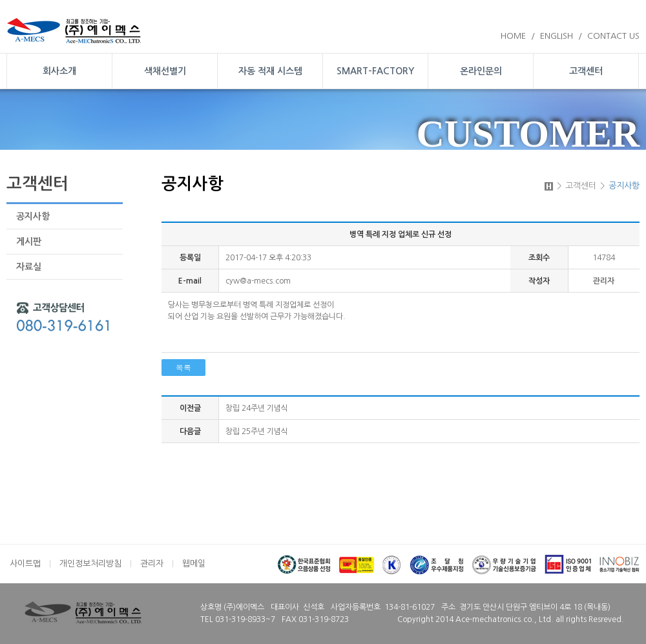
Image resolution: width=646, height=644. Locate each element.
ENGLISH (557, 36)
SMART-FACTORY (375, 71)
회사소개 (59, 71)
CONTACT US (613, 36)
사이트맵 (25, 564)
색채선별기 (165, 71)
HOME (513, 36)
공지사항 (33, 216)
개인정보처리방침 (90, 564)
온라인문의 (481, 71)
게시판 (29, 242)
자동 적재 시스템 (270, 71)
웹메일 (194, 564)
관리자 (152, 564)
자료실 (29, 267)
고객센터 (586, 71)
